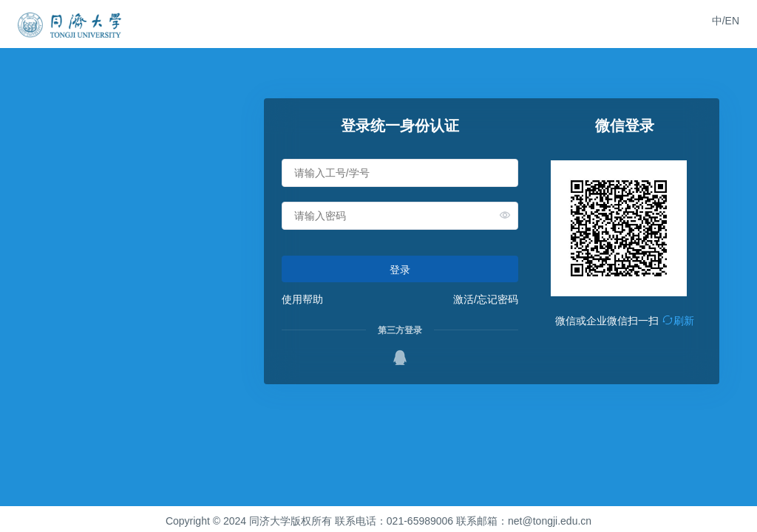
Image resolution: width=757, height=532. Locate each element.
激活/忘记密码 (486, 299)
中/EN (726, 21)
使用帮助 (302, 299)
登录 (400, 270)
